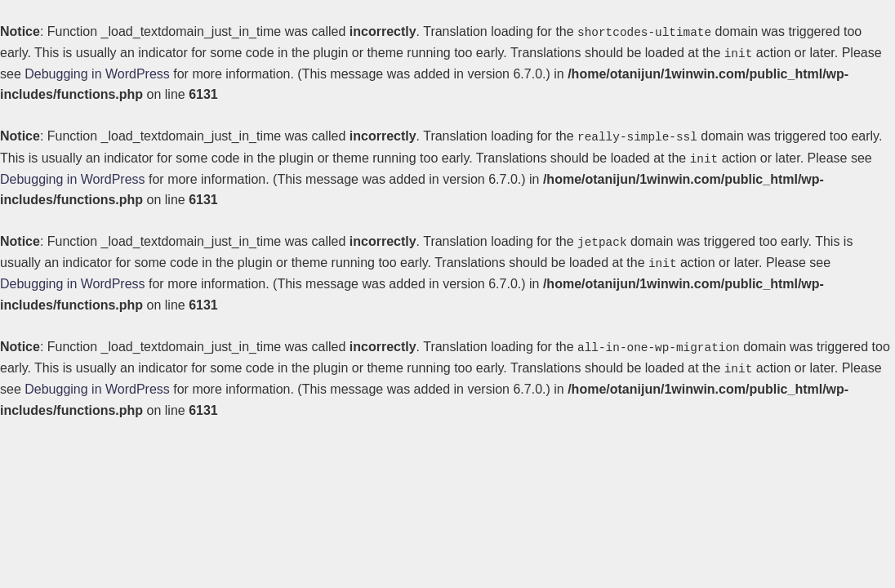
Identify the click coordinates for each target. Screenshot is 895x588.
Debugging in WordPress (97, 73)
